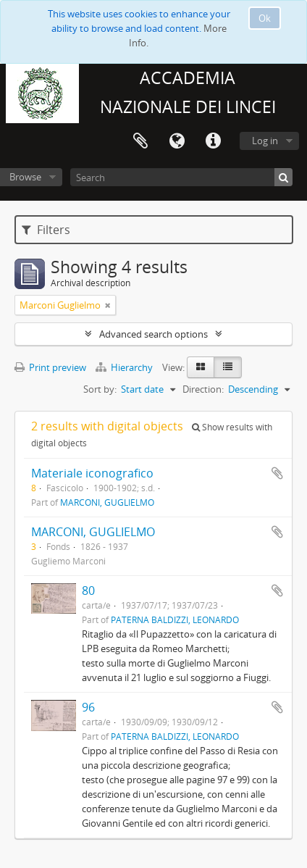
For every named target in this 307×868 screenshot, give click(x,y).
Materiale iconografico (92, 473)
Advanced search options (153, 334)
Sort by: (100, 389)
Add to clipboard (277, 473)
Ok (265, 18)
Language (177, 141)
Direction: (203, 389)
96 (88, 707)
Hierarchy (125, 367)
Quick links (213, 141)
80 (88, 591)
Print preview (50, 367)
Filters (46, 230)
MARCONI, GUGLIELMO (107, 502)
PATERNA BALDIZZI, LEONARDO (175, 619)
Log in (265, 141)
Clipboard (140, 141)
